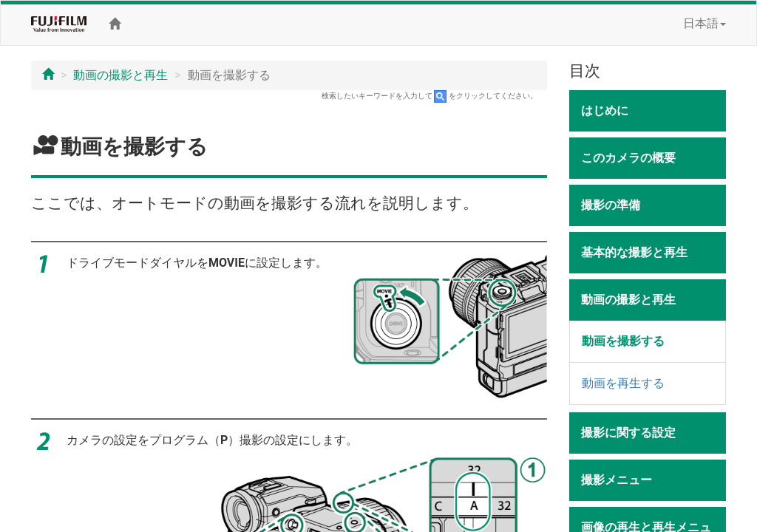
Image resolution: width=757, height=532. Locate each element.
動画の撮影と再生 (120, 75)
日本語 (705, 23)
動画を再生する (623, 383)
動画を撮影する (623, 341)
